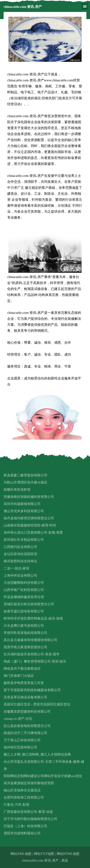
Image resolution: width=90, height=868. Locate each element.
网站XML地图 (21, 854)
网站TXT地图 (44, 854)
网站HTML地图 (68, 854)
